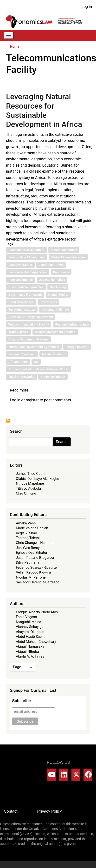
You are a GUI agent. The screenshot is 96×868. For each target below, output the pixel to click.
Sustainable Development (26, 250)
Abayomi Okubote (30, 632)
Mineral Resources (64, 250)
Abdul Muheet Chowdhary (36, 642)
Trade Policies (18, 332)
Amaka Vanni (26, 523)
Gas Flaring (58, 287)
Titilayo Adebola (28, 489)
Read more (19, 390)
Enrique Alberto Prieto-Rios (37, 612)
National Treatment (22, 354)
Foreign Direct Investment (27, 257)
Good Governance (21, 302)
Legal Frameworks (21, 377)
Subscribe (21, 701)
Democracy (61, 272)
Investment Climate (55, 310)
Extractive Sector (20, 265)
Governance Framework (25, 295)
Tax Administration (22, 310)
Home (15, 46)
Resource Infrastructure (72, 324)
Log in (87, 7)
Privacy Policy (50, 811)
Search (62, 442)
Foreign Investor (77, 347)
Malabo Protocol (54, 354)
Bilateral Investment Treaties (55, 332)
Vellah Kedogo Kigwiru (33, 572)
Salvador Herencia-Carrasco (38, 582)
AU (36, 362)
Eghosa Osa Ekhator (32, 553)
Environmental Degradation (28, 272)
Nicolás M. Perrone (31, 577)
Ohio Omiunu (26, 493)
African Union (18, 362)
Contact (11, 811)
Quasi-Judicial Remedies (26, 287)
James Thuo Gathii (31, 474)
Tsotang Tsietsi (28, 538)
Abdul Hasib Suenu (31, 637)
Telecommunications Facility (29, 324)
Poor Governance (21, 280)
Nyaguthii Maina (29, 622)
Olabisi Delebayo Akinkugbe (38, 479)
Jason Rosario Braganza (35, 558)
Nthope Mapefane (30, 483)
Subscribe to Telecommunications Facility (8, 421)
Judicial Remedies (52, 280)
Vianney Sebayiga (30, 627)
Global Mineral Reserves (68, 257)
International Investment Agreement (34, 347)
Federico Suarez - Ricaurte (36, 568)
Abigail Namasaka (30, 646)
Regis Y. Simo (26, 533)
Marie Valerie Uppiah (32, 528)
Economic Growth (51, 265)
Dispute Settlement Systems (28, 339)
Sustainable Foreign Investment (31, 317)
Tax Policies (48, 302)
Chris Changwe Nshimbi (35, 543)
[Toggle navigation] (9, 36)
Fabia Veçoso (26, 617)
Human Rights (58, 295)
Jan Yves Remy (28, 548)
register (32, 400)
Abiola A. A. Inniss (30, 656)
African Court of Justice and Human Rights (39, 369)
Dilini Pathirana (28, 562)
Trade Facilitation (53, 377)
